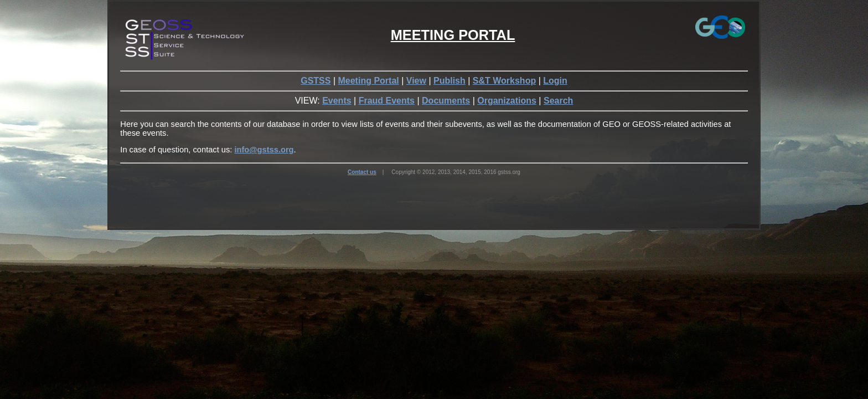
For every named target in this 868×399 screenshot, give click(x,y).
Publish (449, 81)
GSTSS (316, 81)
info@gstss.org (264, 150)
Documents (446, 101)
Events (337, 101)
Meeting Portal (368, 81)
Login (555, 81)
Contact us (362, 172)
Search (558, 101)
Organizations (507, 101)
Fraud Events (387, 101)
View (416, 81)
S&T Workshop (504, 81)
